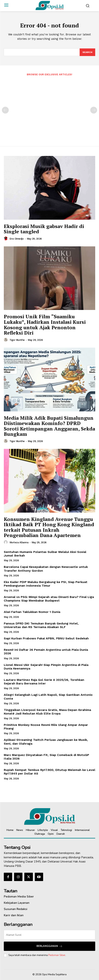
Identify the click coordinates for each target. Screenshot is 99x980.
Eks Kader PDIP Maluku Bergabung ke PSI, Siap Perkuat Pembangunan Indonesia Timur (46, 584)
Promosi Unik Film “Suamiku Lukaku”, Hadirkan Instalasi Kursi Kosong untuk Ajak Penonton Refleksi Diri (45, 325)
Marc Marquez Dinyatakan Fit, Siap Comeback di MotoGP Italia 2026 (46, 757)
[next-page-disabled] (94, 110)
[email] (49, 935)
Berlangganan (49, 946)
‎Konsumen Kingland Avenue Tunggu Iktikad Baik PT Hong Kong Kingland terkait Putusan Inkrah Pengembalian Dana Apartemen (49, 527)
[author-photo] (6, 239)
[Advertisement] (49, 109)
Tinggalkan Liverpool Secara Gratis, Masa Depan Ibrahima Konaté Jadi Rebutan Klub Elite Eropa (47, 712)
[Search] (87, 52)
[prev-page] (5, 110)
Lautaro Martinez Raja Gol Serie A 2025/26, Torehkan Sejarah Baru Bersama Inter (44, 682)
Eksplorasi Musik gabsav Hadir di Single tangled (44, 229)
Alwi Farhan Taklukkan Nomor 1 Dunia (32, 612)
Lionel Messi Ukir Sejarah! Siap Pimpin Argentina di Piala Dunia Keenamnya (46, 667)
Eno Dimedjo (17, 239)
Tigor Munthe (17, 340)
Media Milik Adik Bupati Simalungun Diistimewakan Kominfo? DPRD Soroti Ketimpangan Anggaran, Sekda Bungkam (49, 426)
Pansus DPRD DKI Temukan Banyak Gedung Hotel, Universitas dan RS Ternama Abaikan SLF (41, 625)
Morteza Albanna (19, 542)
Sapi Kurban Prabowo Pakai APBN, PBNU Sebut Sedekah (46, 638)
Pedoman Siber (57, 955)
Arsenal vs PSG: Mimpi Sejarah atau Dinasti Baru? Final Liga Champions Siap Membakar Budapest (49, 599)
